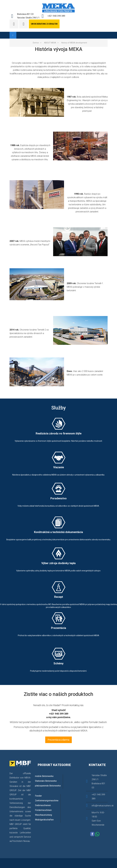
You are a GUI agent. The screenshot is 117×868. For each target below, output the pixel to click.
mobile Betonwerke (44, 776)
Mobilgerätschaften (44, 820)
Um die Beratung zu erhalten (44, 24)
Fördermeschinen (43, 810)
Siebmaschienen (43, 805)
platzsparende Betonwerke (48, 786)
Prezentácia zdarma (59, 740)
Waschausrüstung (43, 815)
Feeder (38, 796)
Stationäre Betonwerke (46, 781)
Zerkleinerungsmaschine (47, 801)
